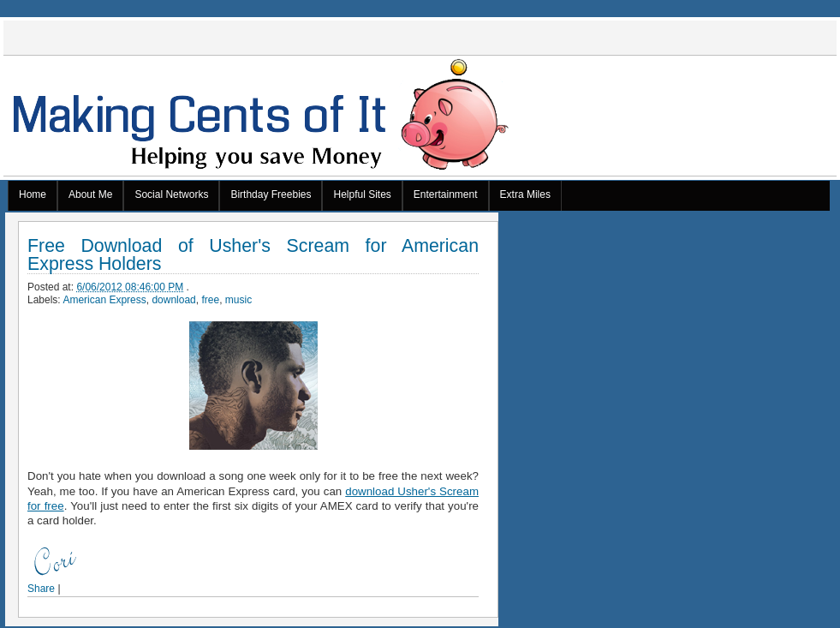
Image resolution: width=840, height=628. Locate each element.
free (210, 300)
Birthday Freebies (271, 194)
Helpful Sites (362, 194)
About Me (90, 194)
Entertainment (446, 194)
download (173, 300)
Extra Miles (525, 194)
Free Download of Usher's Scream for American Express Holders (253, 255)
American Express (104, 300)
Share (41, 589)
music (238, 300)
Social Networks (171, 194)
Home (33, 194)
